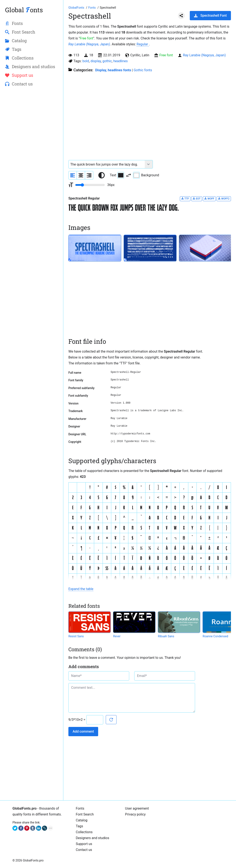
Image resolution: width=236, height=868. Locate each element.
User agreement (137, 808)
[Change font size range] (90, 185)
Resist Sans (76, 636)
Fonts (80, 808)
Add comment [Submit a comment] (83, 731)
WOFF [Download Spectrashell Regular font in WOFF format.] (209, 199)
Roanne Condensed (215, 636)
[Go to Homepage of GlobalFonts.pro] (77, 8)
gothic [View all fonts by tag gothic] (107, 61)
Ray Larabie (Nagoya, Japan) (89, 44)
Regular (143, 44)
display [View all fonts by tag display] (96, 61)
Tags (79, 826)
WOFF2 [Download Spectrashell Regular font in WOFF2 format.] (224, 199)
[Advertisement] (32, 158)
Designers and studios (92, 838)
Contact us (84, 850)
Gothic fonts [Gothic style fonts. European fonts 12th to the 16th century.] (143, 70)
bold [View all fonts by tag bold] (86, 61)
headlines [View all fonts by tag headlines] (121, 61)
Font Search (85, 814)
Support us (84, 844)
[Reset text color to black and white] (102, 175)
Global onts (24, 10)
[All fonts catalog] (92, 8)
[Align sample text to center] (81, 175)
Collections (84, 832)
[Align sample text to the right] (89, 175)
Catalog (82, 820)
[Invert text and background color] (129, 175)
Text (117, 175)
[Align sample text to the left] (73, 175)
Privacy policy (135, 814)
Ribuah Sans (166, 636)
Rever (117, 636)
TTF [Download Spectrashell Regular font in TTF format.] (185, 199)
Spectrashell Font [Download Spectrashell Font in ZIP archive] (210, 15)
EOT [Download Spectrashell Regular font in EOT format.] (197, 199)
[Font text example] (107, 164)
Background (146, 175)
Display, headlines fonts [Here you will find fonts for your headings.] (113, 70)
